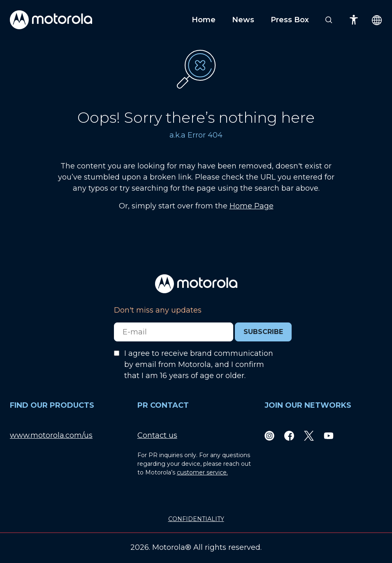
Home (204, 20)
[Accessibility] (354, 20)
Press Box (290, 20)
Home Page (252, 206)
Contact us (157, 435)
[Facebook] (289, 436)
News (243, 20)
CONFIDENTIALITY (196, 519)
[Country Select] (377, 20)
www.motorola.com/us (51, 435)
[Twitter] (309, 436)
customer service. (202, 472)
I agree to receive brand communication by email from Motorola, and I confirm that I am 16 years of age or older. (199, 364)
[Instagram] (269, 436)
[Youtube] (329, 436)
